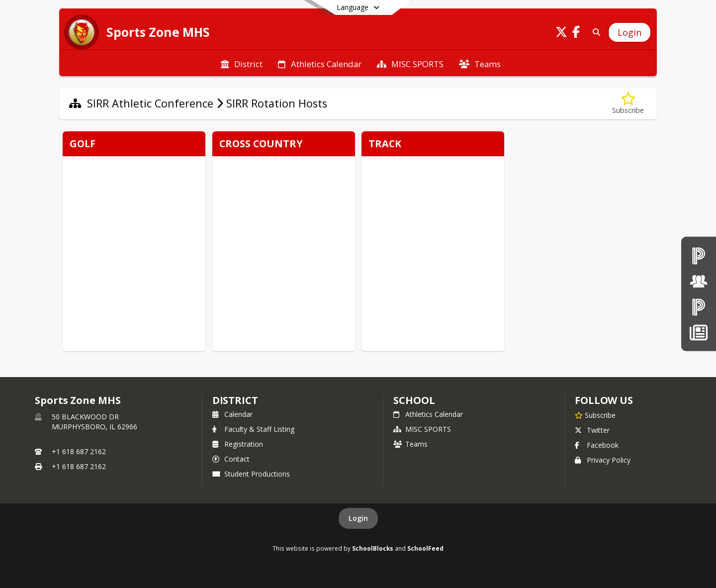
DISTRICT (235, 400)
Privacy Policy (603, 460)
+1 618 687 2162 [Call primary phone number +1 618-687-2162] (79, 451)
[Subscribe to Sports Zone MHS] (595, 415)
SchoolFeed (425, 548)
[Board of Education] (699, 281)
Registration (238, 444)
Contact (231, 459)
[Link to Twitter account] (561, 34)
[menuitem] (242, 63)
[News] (698, 332)
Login (358, 518)
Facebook (597, 445)
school (414, 400)
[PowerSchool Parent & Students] (699, 307)
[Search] (594, 32)
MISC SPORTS (422, 429)
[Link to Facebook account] (576, 34)
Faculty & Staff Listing (253, 429)
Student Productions (251, 474)
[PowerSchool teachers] (699, 255)
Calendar (232, 414)
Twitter (592, 430)
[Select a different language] (358, 7)
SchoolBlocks (373, 548)
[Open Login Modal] (629, 32)
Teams (410, 444)
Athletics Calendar (428, 414)
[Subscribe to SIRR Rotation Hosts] (628, 104)
